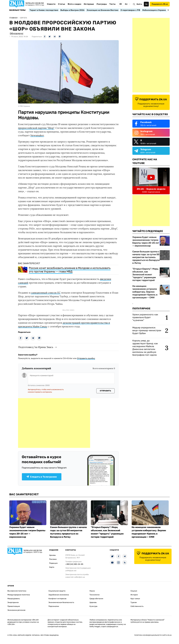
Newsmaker (37, 135)
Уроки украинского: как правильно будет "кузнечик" (145, 317)
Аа (146, 4)
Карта (52, 567)
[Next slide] (168, 10)
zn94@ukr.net (71, 571)
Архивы (52, 555)
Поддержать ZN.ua (160, 4)
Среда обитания (96, 599)
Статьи (62, 4)
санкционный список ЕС (46, 293)
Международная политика (19, 595)
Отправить (105, 391)
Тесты (112, 4)
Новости (51, 4)
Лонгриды (102, 4)
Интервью (89, 4)
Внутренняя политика (17, 591)
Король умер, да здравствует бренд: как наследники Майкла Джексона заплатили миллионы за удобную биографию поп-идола (145, 348)
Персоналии (54, 606)
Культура (93, 606)
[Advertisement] (54, 423)
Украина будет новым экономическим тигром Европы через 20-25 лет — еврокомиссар (146, 241)
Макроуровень (14, 599)
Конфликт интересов (57, 599)
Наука (92, 591)
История (134, 595)
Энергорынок (13, 602)
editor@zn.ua (80, 577)
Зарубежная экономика (59, 595)
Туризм (134, 602)
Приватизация (14, 606)
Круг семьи (135, 599)
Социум (134, 591)
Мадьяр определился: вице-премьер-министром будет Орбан (147, 330)
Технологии (95, 595)
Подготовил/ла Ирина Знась (36, 347)
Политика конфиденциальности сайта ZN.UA (153, 635)
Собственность (137, 606)
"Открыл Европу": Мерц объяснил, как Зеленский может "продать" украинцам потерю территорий (145, 275)
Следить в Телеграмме (42, 477)
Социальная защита (57, 591)
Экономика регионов (16, 610)
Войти (139, 4)
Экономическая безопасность (61, 602)
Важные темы (17, 10)
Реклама (53, 559)
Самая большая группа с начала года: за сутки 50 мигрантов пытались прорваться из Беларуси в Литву (146, 257)
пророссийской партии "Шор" (36, 128)
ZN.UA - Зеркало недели (151, 189)
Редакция (53, 563)
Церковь (93, 602)
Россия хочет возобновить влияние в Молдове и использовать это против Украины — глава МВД (70, 270)
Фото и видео (74, 4)
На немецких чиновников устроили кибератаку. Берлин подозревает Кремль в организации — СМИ (145, 292)
